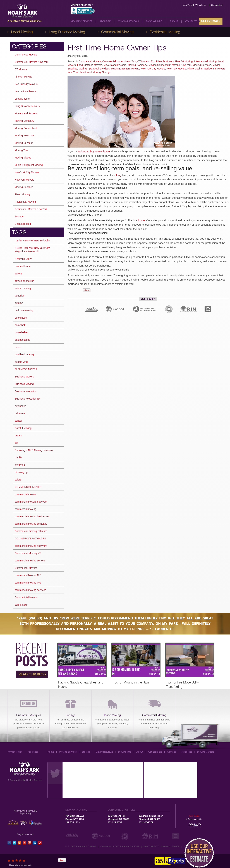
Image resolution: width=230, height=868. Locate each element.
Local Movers (22, 99)
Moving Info (154, 22)
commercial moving (26, 509)
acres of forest (23, 266)
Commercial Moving (117, 32)
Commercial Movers (90, 61)
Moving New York (182, 65)
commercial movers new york (31, 502)
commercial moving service (30, 561)
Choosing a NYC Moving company (34, 450)
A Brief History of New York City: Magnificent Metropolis (33, 250)
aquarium (20, 296)
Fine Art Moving (184, 61)
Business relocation (26, 391)
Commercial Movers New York (119, 61)
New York (187, 5)
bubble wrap (21, 362)
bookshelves (22, 332)
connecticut (21, 605)
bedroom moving (24, 310)
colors (18, 480)
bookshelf (20, 325)
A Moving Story (23, 259)
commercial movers (26, 494)
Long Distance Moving (67, 32)
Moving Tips (85, 69)
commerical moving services (30, 590)
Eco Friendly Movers (162, 61)
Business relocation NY (28, 399)
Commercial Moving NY (28, 553)
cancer (18, 421)
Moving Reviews (128, 22)
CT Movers (143, 61)
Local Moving (22, 32)
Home (51, 752)
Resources (186, 752)
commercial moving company (31, 524)
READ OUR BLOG (32, 674)
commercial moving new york (31, 546)
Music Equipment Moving (125, 69)
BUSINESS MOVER (26, 369)
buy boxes (20, 406)
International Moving (205, 61)
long (119, 175)
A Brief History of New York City (32, 241)
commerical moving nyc (28, 583)
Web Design (195, 816)
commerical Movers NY (28, 575)
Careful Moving (23, 428)
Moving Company (137, 65)
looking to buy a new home (94, 151)
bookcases (21, 318)
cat (16, 443)
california (20, 413)
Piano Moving (195, 69)
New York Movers (176, 69)
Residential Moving (165, 32)
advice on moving (24, 281)
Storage (105, 22)
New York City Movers (153, 69)
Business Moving (24, 384)
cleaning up (21, 472)
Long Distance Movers (90, 65)
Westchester (201, 5)
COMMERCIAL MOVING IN (30, 538)
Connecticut (217, 5)
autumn (19, 303)
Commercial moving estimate (31, 531)
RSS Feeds (33, 752)
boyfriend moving (24, 354)
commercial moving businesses (32, 516)
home (142, 220)
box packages (22, 340)
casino (18, 435)
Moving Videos (102, 69)
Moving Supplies (24, 187)
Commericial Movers (26, 597)
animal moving (23, 288)
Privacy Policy (15, 752)
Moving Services (81, 22)
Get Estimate (211, 21)
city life (19, 458)
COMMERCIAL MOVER (28, 487)
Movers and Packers (115, 65)
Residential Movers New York (31, 209)
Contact (191, 22)
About (174, 22)
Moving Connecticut (160, 65)
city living (20, 465)
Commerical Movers (26, 568)
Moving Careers (206, 752)
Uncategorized (23, 224)
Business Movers (24, 377)
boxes (18, 347)
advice (18, 274)
